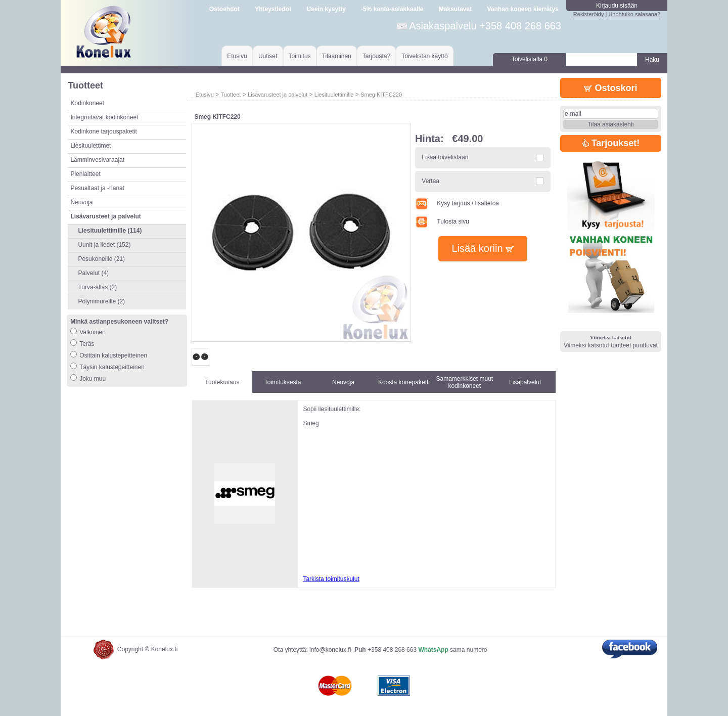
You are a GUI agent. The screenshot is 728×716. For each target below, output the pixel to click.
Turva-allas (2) (97, 287)
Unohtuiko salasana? (634, 14)
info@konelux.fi (330, 650)
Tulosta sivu (442, 221)
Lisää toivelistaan (445, 157)
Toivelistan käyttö (424, 56)
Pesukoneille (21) (101, 259)
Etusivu (237, 56)
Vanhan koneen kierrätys (522, 9)
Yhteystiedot (273, 9)
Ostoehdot (224, 9)
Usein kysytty (326, 9)
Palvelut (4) (93, 273)
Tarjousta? (376, 56)
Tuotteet (231, 95)
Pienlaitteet (85, 174)
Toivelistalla (530, 59)
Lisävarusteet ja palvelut (278, 95)
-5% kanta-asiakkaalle (392, 9)
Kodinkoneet (87, 103)
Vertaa (430, 181)
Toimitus (300, 56)
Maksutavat (455, 9)
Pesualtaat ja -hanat (97, 188)
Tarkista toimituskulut (331, 579)
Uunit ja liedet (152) (104, 245)
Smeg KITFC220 (381, 95)
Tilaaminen (337, 56)
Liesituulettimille (334, 95)
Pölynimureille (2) (101, 301)
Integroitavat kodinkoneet (104, 117)
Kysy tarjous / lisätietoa (457, 203)
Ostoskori (610, 88)
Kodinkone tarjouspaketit (103, 131)
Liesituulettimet (90, 146)
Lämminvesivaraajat (97, 160)
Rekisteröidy (589, 14)
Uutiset (268, 56)
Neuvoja (81, 202)
